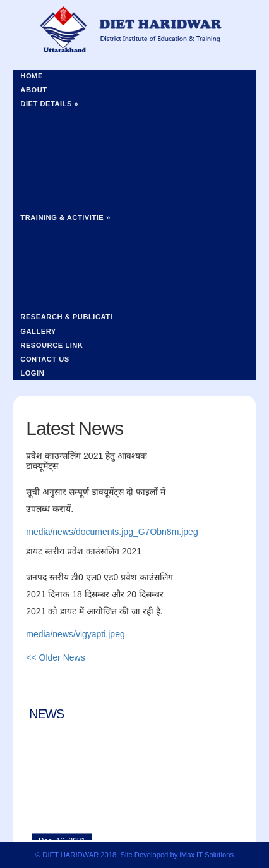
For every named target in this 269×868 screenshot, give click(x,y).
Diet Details (49, 104)
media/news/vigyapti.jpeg (75, 634)
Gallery (38, 331)
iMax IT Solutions (206, 855)
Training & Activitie (65, 217)
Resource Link (51, 345)
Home (32, 76)
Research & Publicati (66, 317)
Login (32, 373)
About (33, 90)
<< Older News (55, 657)
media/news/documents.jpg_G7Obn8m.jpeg (112, 532)
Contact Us (45, 359)
